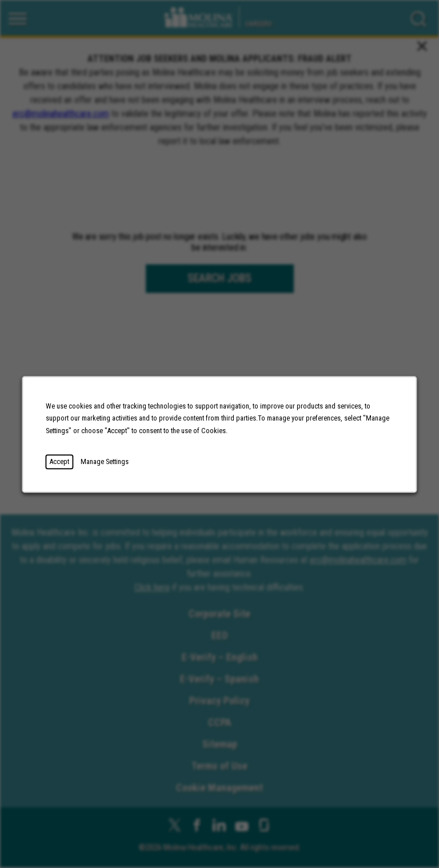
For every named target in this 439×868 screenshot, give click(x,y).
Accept (61, 463)
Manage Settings (106, 463)
